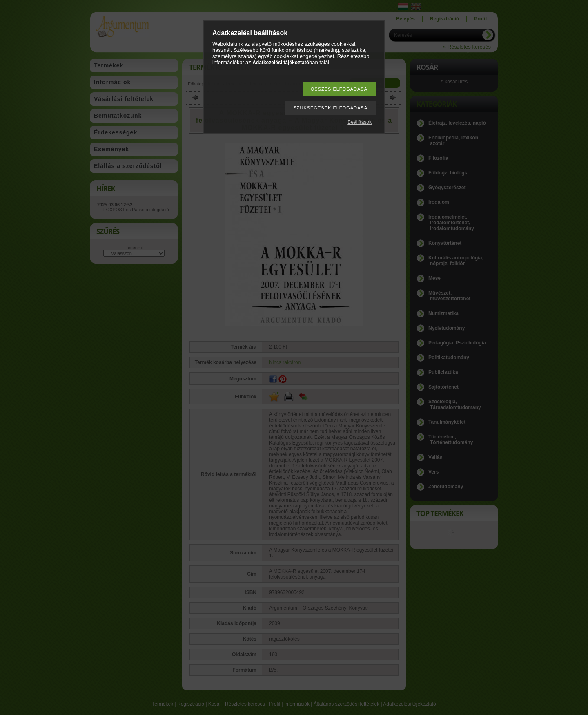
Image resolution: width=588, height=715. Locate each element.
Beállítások (360, 122)
